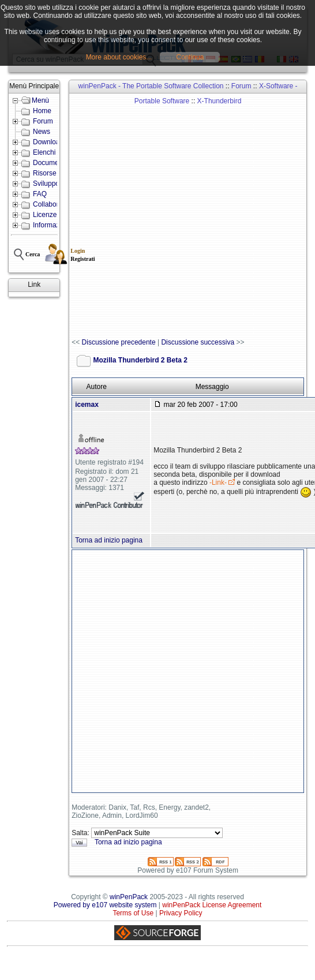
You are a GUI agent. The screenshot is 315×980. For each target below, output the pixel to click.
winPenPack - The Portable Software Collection (151, 86)
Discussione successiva (198, 342)
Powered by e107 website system (105, 905)
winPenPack (129, 897)
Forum (241, 86)
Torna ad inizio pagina (109, 540)
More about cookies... (119, 57)
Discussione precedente (119, 342)
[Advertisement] (135, 216)
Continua (190, 57)
